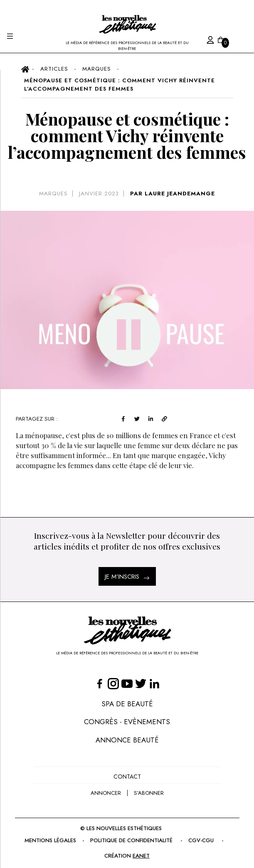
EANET (142, 852)
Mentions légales (47, 837)
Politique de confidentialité (134, 837)
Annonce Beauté (127, 737)
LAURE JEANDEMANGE (182, 193)
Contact (127, 773)
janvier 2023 (100, 193)
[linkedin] (180, 417)
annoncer (105, 789)
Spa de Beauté (127, 701)
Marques (51, 193)
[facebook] (152, 417)
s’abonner (149, 789)
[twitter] (166, 417)
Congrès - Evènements (127, 719)
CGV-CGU (206, 837)
